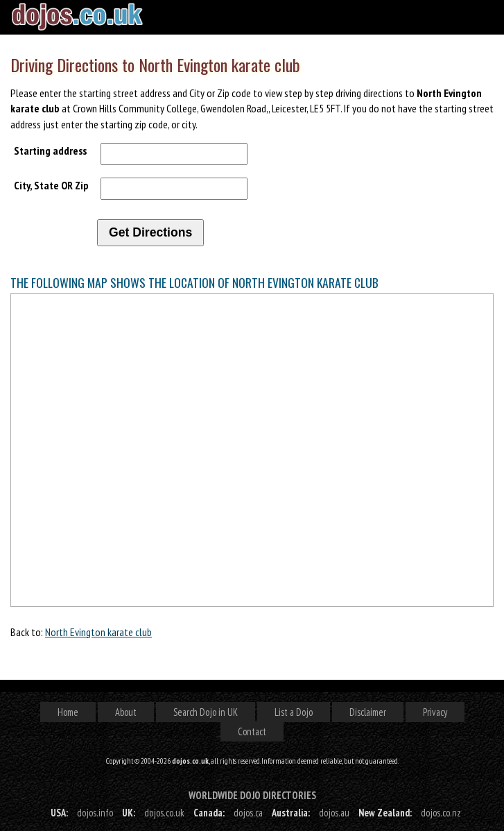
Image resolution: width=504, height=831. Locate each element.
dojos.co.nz (441, 813)
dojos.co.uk (164, 813)
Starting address (50, 151)
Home (68, 712)
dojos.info (95, 813)
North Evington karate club (98, 632)
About (126, 712)
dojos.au (334, 813)
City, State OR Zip (51, 185)
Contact (252, 731)
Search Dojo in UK (206, 712)
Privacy (435, 712)
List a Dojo (294, 712)
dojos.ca (248, 813)
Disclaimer (368, 712)
